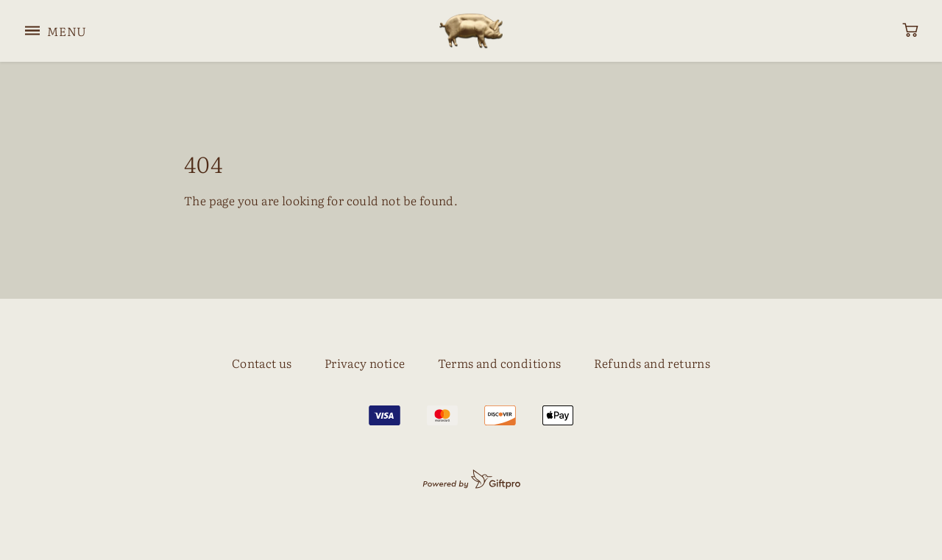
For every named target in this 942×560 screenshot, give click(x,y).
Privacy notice (365, 363)
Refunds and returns (652, 363)
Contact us (262, 363)
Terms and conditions (500, 363)
